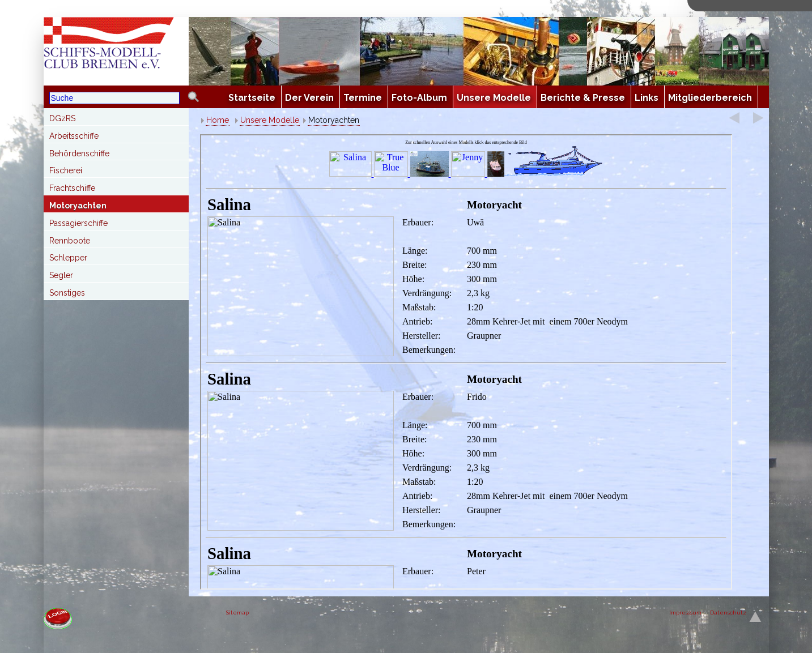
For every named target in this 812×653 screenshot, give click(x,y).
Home (218, 120)
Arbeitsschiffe (74, 136)
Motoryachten (78, 206)
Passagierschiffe (78, 223)
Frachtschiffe (72, 188)
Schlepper (68, 258)
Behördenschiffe (79, 153)
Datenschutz (728, 613)
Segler (61, 275)
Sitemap (237, 613)
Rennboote (70, 241)
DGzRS (62, 118)
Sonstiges (67, 293)
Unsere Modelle (270, 120)
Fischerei (66, 170)
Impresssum (685, 613)
